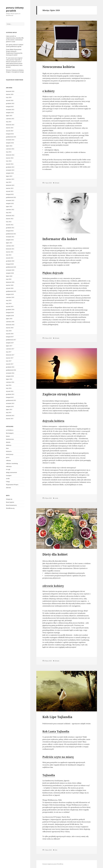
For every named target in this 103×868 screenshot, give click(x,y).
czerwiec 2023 (10, 179)
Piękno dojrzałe (53, 273)
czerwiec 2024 (10, 149)
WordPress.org (10, 508)
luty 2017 (9, 361)
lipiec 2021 (9, 243)
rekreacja (9, 466)
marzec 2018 (10, 328)
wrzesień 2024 (10, 140)
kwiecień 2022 (10, 216)
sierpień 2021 (10, 240)
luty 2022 (9, 222)
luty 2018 (9, 331)
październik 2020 (11, 267)
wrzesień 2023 (10, 170)
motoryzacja (10, 454)
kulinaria (9, 451)
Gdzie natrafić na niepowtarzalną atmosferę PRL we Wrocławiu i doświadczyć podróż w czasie (15, 39)
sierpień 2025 (10, 113)
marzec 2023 (10, 188)
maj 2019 (9, 300)
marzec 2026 (10, 94)
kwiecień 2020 (10, 282)
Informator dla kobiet (60, 239)
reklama (8, 460)
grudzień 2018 (10, 310)
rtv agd (8, 469)
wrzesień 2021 (10, 237)
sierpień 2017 (10, 343)
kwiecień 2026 (10, 91)
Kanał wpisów (10, 502)
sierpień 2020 (10, 273)
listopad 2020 (10, 264)
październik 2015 (11, 400)
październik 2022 (11, 197)
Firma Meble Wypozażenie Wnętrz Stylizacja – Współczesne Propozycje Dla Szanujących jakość (14, 52)
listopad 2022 (10, 194)
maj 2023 (9, 182)
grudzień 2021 (10, 228)
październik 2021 (11, 234)
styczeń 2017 (10, 364)
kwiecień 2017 (10, 355)
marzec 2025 (10, 128)
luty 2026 (9, 97)
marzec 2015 (10, 419)
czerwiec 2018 (10, 322)
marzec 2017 (10, 358)
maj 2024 (9, 152)
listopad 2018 (10, 313)
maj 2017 (9, 352)
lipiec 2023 (9, 176)
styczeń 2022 (10, 225)
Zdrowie (8, 488)
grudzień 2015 (10, 394)
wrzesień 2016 (10, 373)
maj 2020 (9, 279)
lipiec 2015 (9, 409)
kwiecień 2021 (10, 249)
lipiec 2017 (9, 346)
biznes (8, 436)
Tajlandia (49, 775)
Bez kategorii (10, 433)
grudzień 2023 (10, 167)
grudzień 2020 (10, 261)
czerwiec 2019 (10, 297)
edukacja (9, 445)
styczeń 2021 (10, 258)
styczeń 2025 (10, 131)
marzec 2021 (10, 252)
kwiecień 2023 (10, 185)
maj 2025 (9, 122)
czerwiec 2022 (10, 210)
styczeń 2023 (10, 191)
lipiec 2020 (9, 276)
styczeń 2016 (10, 391)
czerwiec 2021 (10, 246)
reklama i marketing (12, 463)
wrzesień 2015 (10, 403)
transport (9, 475)
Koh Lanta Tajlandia (56, 731)
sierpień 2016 (10, 376)
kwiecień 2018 (10, 325)
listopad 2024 (10, 134)
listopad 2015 (10, 397)
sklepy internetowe (11, 472)
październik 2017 (11, 340)
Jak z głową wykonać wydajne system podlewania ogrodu (15, 46)
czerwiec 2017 (10, 349)
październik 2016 (11, 370)
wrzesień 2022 (10, 200)
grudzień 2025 (10, 103)
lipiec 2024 (9, 146)
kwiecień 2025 (10, 125)
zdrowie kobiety (53, 586)
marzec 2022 (10, 219)
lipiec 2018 (9, 319)
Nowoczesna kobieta (59, 67)
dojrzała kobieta (53, 421)
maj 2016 (9, 385)
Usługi (8, 482)
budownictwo (10, 439)
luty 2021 (9, 255)
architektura (10, 430)
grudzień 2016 (10, 367)
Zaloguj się (9, 499)
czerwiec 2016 (10, 382)
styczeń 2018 (10, 334)
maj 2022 (9, 213)
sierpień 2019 (10, 294)
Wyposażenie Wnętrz (12, 485)
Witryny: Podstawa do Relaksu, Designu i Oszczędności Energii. (15, 71)
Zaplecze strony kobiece (61, 394)
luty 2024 (9, 161)
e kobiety (49, 91)
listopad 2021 (10, 231)
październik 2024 (11, 137)
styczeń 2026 (10, 100)
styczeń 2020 (10, 288)
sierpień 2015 (10, 406)
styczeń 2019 (10, 306)
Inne (7, 448)
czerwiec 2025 (10, 119)
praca (8, 457)
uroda (8, 479)
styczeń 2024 (10, 164)
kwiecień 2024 (10, 155)
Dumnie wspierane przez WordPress (53, 864)
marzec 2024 (10, 158)
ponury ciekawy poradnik (15, 9)
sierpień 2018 (10, 316)
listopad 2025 (10, 107)
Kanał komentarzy (11, 505)
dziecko (8, 442)
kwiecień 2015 (10, 416)
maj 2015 (9, 413)
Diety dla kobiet (55, 554)
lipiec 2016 (9, 379)
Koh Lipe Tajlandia (57, 717)
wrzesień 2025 (10, 110)
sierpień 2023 (10, 173)
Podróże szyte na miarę (58, 757)
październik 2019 (11, 291)
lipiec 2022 (9, 206)
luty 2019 (9, 303)
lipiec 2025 (9, 116)
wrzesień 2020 (10, 270)
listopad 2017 (10, 337)
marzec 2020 (10, 285)
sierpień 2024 (10, 143)
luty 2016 (9, 388)
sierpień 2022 (10, 203)
